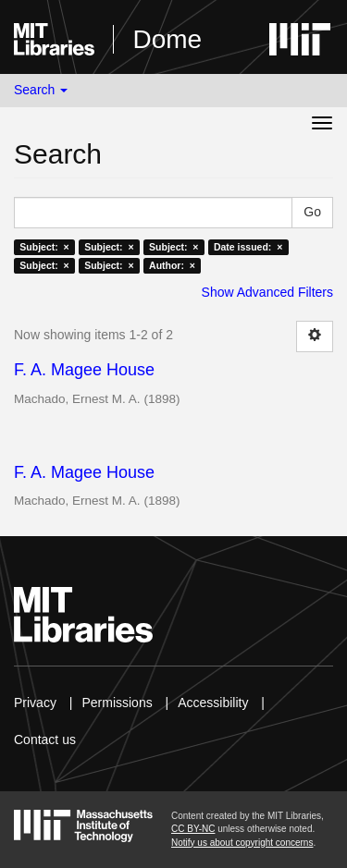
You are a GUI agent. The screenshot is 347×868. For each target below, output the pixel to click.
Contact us (45, 740)
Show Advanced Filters (267, 292)
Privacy (35, 703)
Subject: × (44, 247)
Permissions (117, 703)
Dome (167, 39)
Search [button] (41, 90)
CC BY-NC (193, 829)
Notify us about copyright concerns (242, 843)
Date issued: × (248, 247)
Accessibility (213, 703)
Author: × (172, 265)
